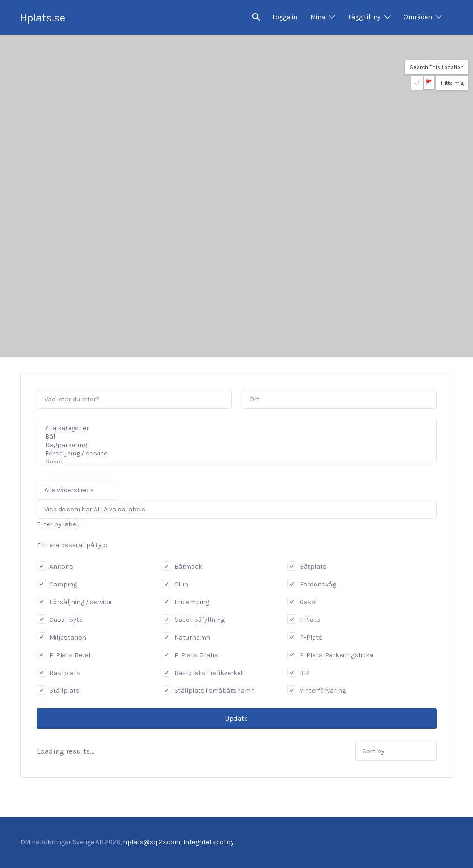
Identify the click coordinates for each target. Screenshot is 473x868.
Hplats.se (43, 18)
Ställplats (58, 691)
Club (175, 584)
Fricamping (185, 602)
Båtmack (182, 567)
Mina (318, 17)
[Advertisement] (236, 291)
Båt (231, 437)
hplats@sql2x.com (152, 842)
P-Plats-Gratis (190, 655)
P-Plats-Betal (64, 655)
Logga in (285, 17)
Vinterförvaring (316, 691)
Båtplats (307, 567)
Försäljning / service (231, 454)
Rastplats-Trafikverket (202, 673)
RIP (298, 673)
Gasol (231, 462)
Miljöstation (62, 637)
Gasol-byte (60, 620)
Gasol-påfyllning (193, 620)
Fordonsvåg (312, 584)
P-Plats (305, 637)
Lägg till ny (364, 17)
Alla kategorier (231, 428)
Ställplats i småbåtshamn (208, 691)
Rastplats (58, 673)
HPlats (304, 620)
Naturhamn (186, 637)
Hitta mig (452, 83)
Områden (418, 17)
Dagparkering (231, 445)
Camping (57, 584)
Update (236, 718)
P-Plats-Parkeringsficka (330, 655)
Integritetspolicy (209, 842)
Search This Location (437, 67)
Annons (55, 567)
